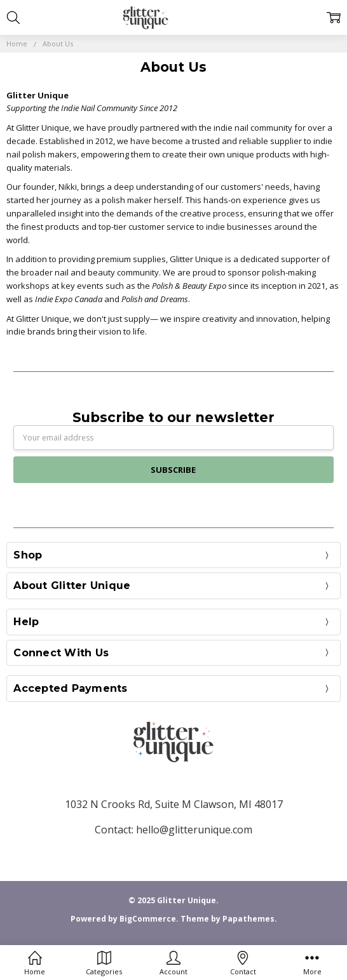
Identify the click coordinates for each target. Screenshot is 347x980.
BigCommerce (148, 919)
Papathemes (248, 919)
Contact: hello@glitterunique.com (173, 830)
